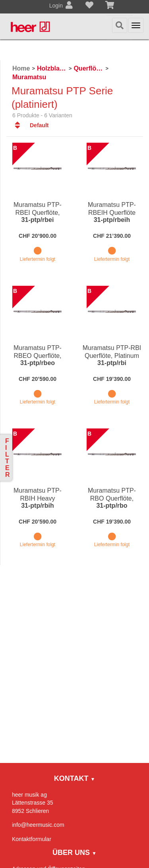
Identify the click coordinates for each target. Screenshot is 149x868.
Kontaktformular (32, 839)
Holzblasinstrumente (52, 68)
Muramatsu (29, 77)
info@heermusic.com (38, 825)
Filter (8, 458)
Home (21, 68)
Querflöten (88, 68)
